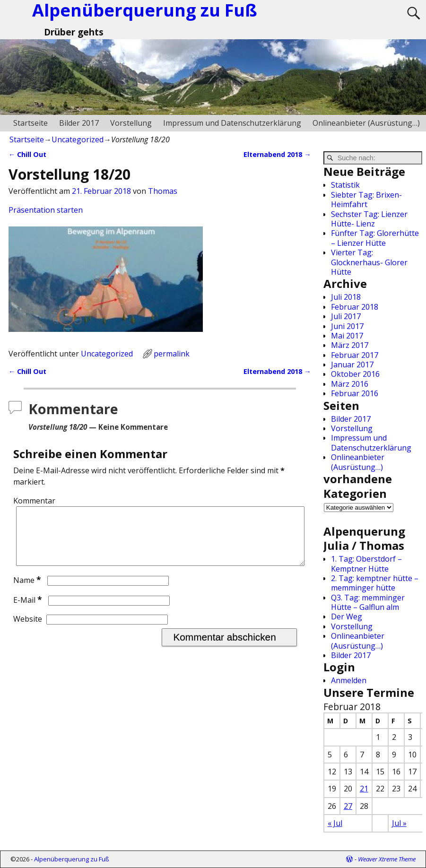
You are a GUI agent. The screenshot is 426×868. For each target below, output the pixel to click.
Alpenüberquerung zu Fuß (72, 859)
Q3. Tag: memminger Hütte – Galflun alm (368, 602)
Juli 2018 (346, 297)
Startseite (30, 123)
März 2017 (350, 345)
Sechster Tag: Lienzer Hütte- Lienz (369, 219)
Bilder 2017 (79, 123)
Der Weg (347, 616)
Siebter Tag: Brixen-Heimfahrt (366, 200)
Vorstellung (131, 123)
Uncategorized (78, 139)
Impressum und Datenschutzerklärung (232, 123)
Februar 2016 (355, 393)
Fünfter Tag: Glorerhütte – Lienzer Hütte (375, 238)
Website (28, 630)
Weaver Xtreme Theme (387, 859)
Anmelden (349, 680)
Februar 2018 (355, 307)
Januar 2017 (352, 365)
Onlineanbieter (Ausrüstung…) (366, 123)
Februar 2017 (355, 355)
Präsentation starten (46, 210)
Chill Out (27, 154)
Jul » (399, 823)
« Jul (335, 823)
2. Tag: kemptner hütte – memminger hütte (375, 583)
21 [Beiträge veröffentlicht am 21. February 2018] (364, 789)
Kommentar (34, 501)
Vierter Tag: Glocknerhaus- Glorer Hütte (369, 262)
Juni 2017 (347, 326)
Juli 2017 (346, 316)
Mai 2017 (347, 336)
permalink (172, 354)
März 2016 (350, 384)
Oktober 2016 (355, 374)
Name (28, 591)
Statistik (345, 185)
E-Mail (29, 611)
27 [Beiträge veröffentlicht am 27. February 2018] (348, 806)
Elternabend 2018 (277, 154)
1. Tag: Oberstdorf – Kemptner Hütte (366, 564)
